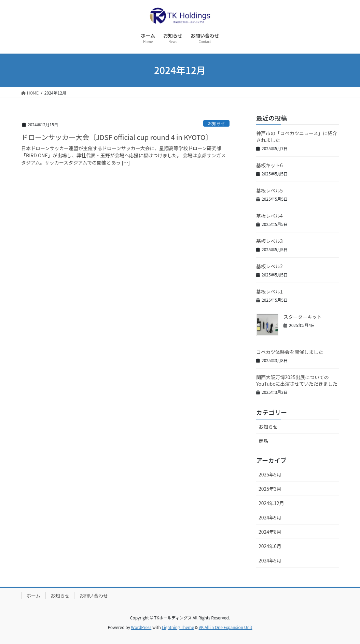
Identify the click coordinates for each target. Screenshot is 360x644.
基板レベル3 (269, 241)
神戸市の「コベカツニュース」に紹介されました (297, 137)
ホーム (33, 596)
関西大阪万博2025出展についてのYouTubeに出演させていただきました (297, 381)
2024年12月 (271, 503)
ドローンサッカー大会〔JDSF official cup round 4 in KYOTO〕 (117, 137)
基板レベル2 (269, 266)
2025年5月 (270, 474)
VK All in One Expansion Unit (226, 627)
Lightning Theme (178, 627)
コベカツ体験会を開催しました (290, 352)
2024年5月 (270, 560)
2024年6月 (270, 546)
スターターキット (303, 317)
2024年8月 (270, 532)
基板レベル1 (269, 291)
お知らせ (216, 123)
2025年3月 (270, 489)
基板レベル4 (269, 216)
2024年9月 (270, 517)
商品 (263, 441)
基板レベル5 (269, 190)
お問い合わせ (94, 596)
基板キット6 (269, 165)
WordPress (141, 627)
